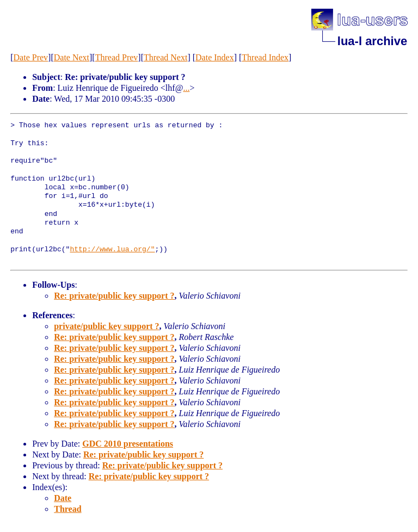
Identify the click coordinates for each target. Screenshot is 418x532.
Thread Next (165, 57)
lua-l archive (372, 41)
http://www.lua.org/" (112, 250)
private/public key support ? (106, 326)
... (186, 88)
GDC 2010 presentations (128, 444)
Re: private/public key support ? (114, 296)
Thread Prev (117, 57)
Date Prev (31, 57)
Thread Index (265, 57)
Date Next (72, 57)
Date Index (215, 57)
